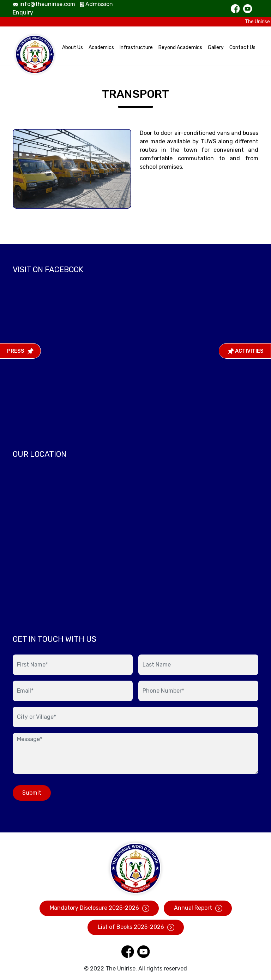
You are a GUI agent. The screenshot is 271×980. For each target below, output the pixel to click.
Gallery (216, 47)
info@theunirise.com (44, 4)
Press (20, 351)
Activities (246, 351)
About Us (73, 47)
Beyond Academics (180, 47)
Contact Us (242, 47)
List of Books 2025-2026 (136, 927)
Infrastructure (136, 47)
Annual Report (198, 908)
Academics (101, 47)
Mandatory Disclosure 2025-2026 (99, 908)
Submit (32, 793)
